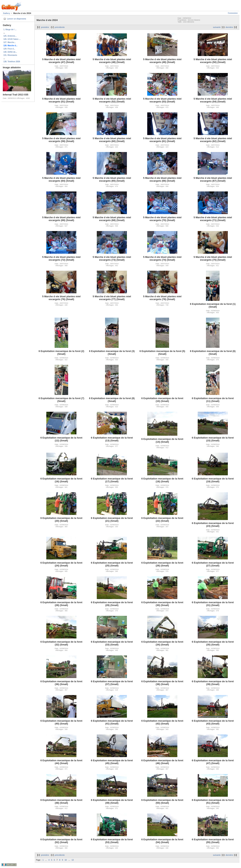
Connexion (233, 13)
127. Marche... (10, 42)
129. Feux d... (9, 49)
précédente (60, 27)
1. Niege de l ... (10, 30)
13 (73, 860)
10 (66, 860)
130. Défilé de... (10, 52)
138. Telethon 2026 (12, 62)
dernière (229, 27)
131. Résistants (10, 55)
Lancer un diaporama (16, 19)
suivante (217, 27)
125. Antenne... (10, 36)
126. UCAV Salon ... (12, 39)
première (45, 27)
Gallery (6, 13)
